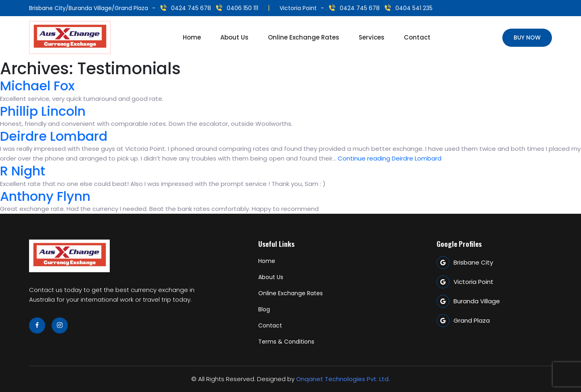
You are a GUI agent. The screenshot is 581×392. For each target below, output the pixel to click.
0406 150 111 (242, 8)
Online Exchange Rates (304, 37)
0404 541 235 (414, 8)
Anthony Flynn (45, 196)
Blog (264, 309)
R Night (23, 171)
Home (192, 37)
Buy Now (527, 38)
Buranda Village (468, 301)
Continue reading (390, 158)
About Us (234, 37)
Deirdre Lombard (54, 136)
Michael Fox (37, 86)
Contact (417, 37)
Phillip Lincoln (43, 111)
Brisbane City (465, 263)
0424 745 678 (191, 8)
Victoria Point (465, 282)
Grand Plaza (463, 321)
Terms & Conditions (286, 342)
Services (372, 37)
